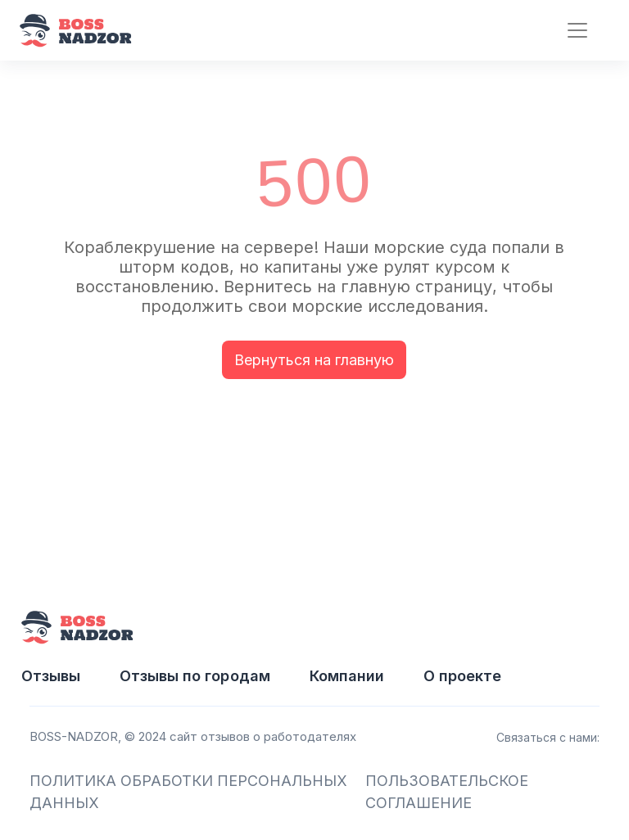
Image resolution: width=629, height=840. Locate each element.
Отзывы (51, 676)
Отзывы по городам (195, 676)
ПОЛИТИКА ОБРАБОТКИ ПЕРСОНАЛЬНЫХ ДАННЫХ (188, 792)
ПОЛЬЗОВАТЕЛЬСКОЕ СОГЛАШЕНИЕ (447, 792)
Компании (347, 676)
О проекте (462, 676)
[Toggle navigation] (570, 31)
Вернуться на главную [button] (314, 360)
